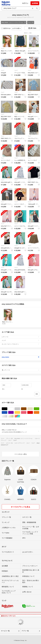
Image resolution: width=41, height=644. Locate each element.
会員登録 (35, 3)
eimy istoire (20, 357)
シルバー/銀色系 (7, 416)
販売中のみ (6, 28)
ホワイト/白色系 (14, 409)
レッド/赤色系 (33, 412)
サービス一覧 (5, 631)
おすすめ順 (17, 28)
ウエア (31, 22)
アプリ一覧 (25, 631)
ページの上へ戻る (21, 454)
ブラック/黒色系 (7, 409)
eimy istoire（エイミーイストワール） (14, 22)
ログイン (25, 3)
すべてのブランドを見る (21, 507)
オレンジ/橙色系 (39, 412)
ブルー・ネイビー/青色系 (7, 412)
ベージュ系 (33, 409)
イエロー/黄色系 (20, 412)
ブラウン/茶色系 (26, 409)
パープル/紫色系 (14, 412)
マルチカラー (20, 416)
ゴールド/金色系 (14, 416)
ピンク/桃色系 (26, 412)
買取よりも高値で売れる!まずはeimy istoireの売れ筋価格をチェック (20, 431)
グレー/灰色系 (20, 409)
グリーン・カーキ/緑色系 (39, 409)
